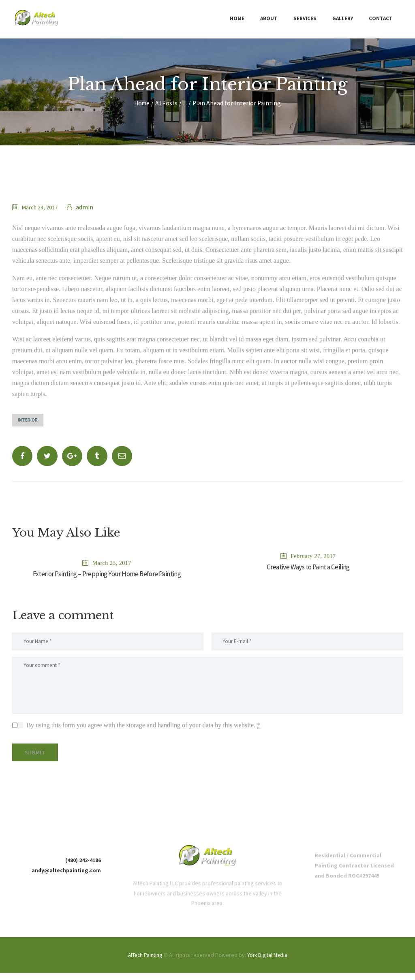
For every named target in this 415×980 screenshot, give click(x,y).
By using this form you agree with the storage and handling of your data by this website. (143, 730)
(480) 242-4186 (83, 867)
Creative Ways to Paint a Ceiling (308, 568)
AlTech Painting (144, 962)
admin (89, 207)
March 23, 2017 (42, 207)
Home (141, 103)
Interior (29, 420)
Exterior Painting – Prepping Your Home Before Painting (107, 575)
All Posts (167, 103)
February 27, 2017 (313, 557)
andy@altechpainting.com (65, 878)
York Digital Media (268, 962)
